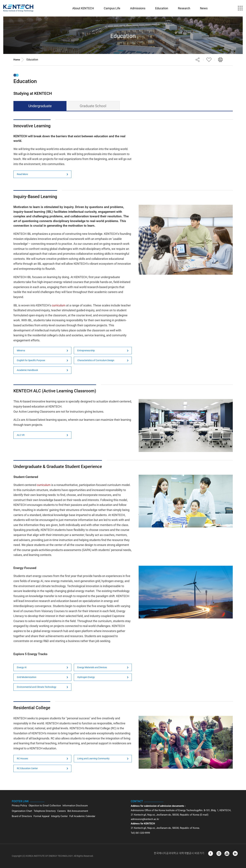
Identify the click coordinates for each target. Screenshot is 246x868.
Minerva (21, 351)
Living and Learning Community (93, 759)
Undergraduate (40, 106)
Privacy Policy (19, 806)
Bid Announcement (78, 811)
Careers (62, 811)
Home (17, 60)
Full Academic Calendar (82, 816)
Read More (22, 174)
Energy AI (22, 667)
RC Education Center (27, 768)
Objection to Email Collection (45, 806)
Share (198, 60)
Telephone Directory (45, 811)
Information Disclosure (75, 806)
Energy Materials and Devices (92, 667)
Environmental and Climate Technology (37, 687)
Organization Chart (22, 811)
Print (220, 60)
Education (32, 60)
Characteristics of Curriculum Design (96, 360)
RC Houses (22, 759)
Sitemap (240, 8)
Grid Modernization (27, 677)
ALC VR (21, 435)
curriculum (59, 305)
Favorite (209, 60)
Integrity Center (59, 816)
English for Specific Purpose (31, 360)
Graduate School (93, 106)
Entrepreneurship (86, 351)
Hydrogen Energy (86, 677)
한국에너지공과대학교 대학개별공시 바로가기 (179, 853)
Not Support (186, 158)
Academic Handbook (27, 370)
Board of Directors (22, 816)
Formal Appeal (41, 816)
